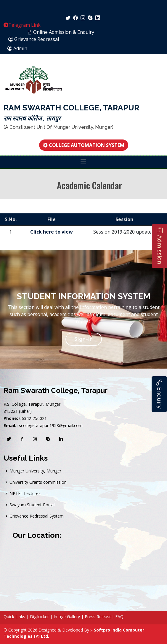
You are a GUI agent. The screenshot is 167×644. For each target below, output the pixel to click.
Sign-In (84, 339)
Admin (20, 48)
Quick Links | (16, 617)
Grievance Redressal (34, 39)
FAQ (119, 617)
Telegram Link (22, 25)
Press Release (98, 617)
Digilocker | (41, 617)
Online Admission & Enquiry (61, 32)
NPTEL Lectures (25, 494)
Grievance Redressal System (37, 516)
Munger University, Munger (35, 471)
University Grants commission (38, 482)
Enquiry (159, 394)
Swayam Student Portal (32, 505)
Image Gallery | (69, 617)
